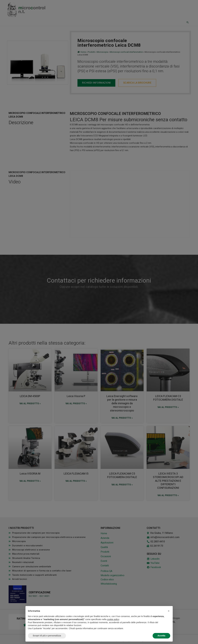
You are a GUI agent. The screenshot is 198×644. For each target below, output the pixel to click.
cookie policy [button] (113, 619)
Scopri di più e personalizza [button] (47, 636)
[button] (169, 611)
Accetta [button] (161, 636)
